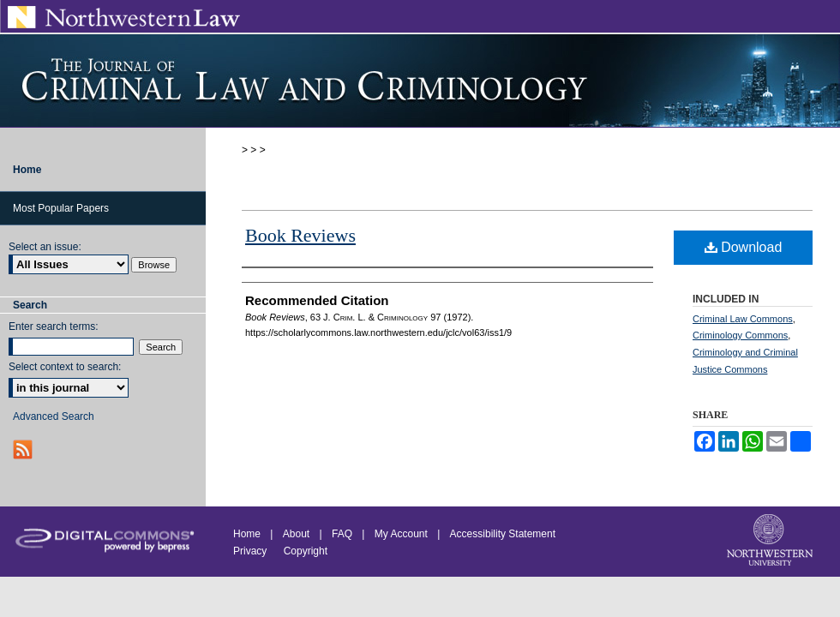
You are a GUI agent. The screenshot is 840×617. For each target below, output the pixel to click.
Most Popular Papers (61, 208)
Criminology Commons (740, 335)
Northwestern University (771, 542)
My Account (401, 534)
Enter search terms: (54, 326)
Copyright (306, 551)
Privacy (252, 551)
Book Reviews (300, 235)
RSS (24, 449)
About (296, 534)
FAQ (342, 534)
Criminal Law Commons (743, 319)
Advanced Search (54, 416)
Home (247, 534)
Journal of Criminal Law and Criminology (420, 81)
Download (744, 247)
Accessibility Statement (503, 534)
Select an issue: (45, 247)
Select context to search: (65, 367)
